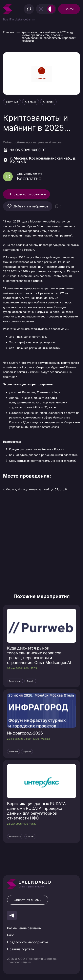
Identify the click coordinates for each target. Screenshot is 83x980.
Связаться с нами (28, 900)
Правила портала (20, 949)
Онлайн (30, 681)
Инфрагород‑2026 (25, 733)
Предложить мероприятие (28, 942)
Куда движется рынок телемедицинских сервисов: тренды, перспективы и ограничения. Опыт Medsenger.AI (39, 655)
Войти (69, 9)
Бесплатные (15, 681)
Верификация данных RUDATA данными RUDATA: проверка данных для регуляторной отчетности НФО (36, 811)
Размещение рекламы (24, 928)
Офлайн (27, 752)
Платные (13, 752)
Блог (11, 935)
